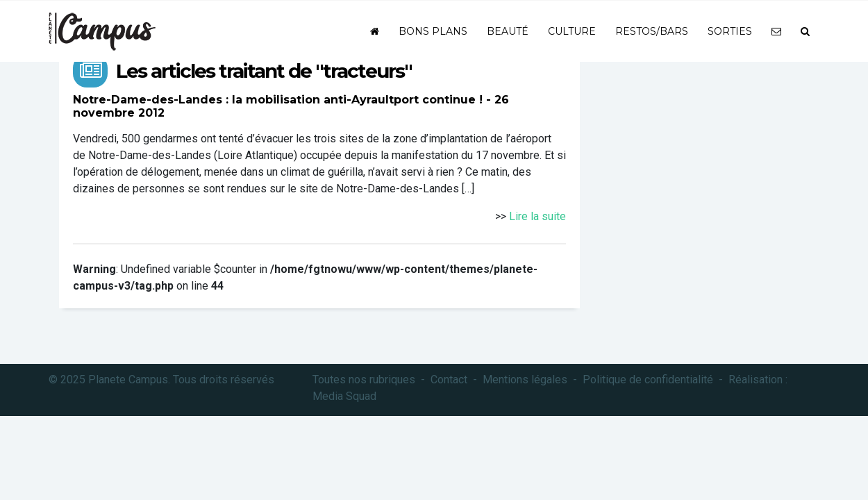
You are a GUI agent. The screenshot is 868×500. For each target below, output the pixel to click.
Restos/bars (652, 31)
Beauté (508, 31)
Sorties (730, 31)
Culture (572, 31)
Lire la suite (537, 216)
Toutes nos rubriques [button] (364, 380)
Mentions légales (525, 380)
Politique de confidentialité (648, 380)
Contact (449, 380)
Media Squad (344, 396)
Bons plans (433, 31)
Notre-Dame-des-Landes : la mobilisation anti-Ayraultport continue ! (278, 100)
